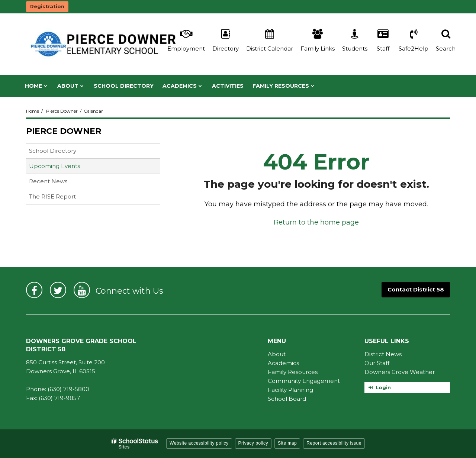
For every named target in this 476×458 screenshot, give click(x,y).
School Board (287, 399)
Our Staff (377, 363)
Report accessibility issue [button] (334, 443)
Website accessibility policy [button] (199, 443)
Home (33, 111)
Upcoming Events (54, 166)
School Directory (53, 151)
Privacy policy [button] (253, 443)
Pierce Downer (62, 111)
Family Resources (293, 372)
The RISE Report (52, 196)
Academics (283, 363)
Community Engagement (304, 381)
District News (383, 354)
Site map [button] (287, 443)
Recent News (48, 181)
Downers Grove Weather (400, 372)
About (277, 354)
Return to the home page (316, 222)
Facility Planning (290, 390)
